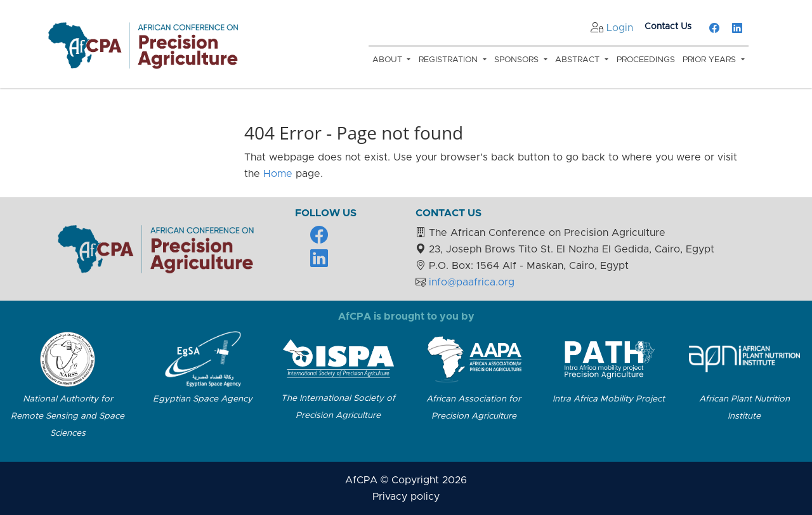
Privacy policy (406, 497)
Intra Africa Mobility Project (609, 399)
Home (278, 174)
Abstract (579, 60)
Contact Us (668, 27)
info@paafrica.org (472, 282)
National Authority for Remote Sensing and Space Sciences (68, 416)
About (389, 60)
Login (620, 28)
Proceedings (646, 60)
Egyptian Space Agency (203, 399)
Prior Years (710, 60)
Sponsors (518, 60)
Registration (449, 60)
